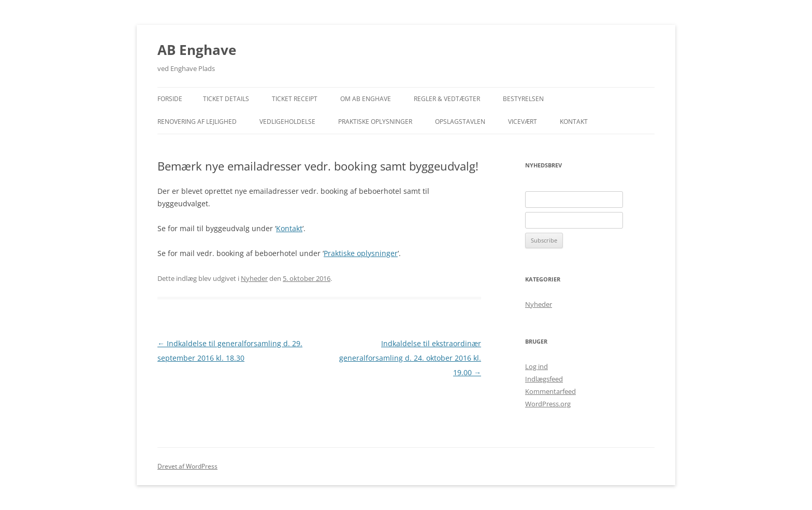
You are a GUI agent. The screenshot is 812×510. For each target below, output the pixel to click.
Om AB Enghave (366, 99)
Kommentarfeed (550, 391)
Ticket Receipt (295, 99)
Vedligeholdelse (287, 122)
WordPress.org (548, 404)
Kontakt (574, 122)
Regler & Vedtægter (447, 99)
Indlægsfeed (544, 379)
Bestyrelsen (523, 99)
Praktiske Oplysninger (375, 122)
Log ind (536, 366)
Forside (170, 99)
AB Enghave (197, 50)
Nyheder (254, 278)
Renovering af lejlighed (197, 122)
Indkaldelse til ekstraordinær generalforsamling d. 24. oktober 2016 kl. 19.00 (410, 358)
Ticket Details (226, 99)
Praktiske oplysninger (361, 253)
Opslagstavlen (460, 122)
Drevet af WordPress (187, 466)
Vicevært (523, 122)
